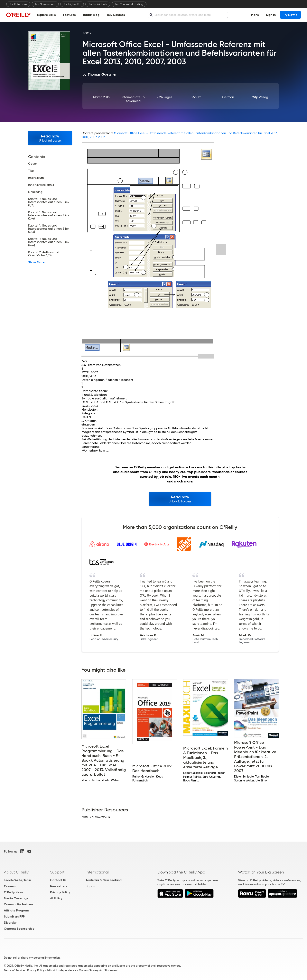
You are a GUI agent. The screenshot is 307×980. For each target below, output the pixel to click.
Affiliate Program (16, 910)
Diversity (10, 923)
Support (57, 872)
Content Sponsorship (19, 929)
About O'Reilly (16, 872)
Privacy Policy (60, 892)
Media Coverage (16, 898)
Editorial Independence (62, 970)
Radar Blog (91, 15)
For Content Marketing (129, 4)
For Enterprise (18, 4)
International (97, 872)
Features (69, 15)
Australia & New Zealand (104, 880)
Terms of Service (14, 970)
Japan (90, 886)
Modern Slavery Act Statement (98, 970)
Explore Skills (46, 15)
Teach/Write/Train (17, 880)
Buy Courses (116, 15)
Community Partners (19, 904)
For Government (45, 4)
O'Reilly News (14, 892)
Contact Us (58, 880)
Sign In (271, 15)
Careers (10, 886)
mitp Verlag (260, 97)
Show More (36, 262)
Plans (255, 15)
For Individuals (98, 4)
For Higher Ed (72, 4)
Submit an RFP (14, 916)
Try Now (290, 15)
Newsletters (59, 886)
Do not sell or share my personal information (32, 958)
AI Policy (56, 898)
